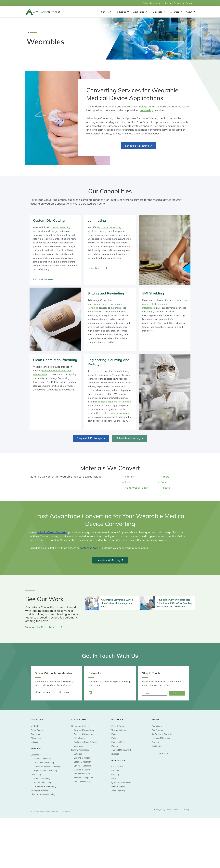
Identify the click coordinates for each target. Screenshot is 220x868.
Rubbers (115, 754)
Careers (155, 742)
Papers (115, 746)
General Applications (80, 750)
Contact (189, 3)
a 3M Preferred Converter (52, 532)
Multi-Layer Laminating (44, 763)
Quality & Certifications (122, 782)
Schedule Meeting (149, 3)
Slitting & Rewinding (40, 790)
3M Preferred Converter (162, 734)
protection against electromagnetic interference (164, 304)
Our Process (157, 730)
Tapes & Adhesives (120, 730)
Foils (114, 738)
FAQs (114, 779)
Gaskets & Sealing (82, 770)
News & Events (118, 786)
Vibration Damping (82, 781)
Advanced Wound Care (84, 730)
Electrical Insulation (83, 762)
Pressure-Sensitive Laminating (47, 767)
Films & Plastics (118, 726)
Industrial (35, 742)
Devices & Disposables (84, 734)
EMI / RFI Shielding (83, 766)
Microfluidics (79, 738)
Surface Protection (82, 774)
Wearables (79, 746)
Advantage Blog (118, 790)
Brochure (116, 771)
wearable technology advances (141, 107)
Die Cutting (36, 775)
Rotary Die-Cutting (42, 779)
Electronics (36, 738)
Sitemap (186, 810)
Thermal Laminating (43, 759)
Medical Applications (80, 726)
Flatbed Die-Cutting (42, 782)
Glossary (115, 775)
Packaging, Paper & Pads (85, 742)
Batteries (78, 754)
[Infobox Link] (112, 603)
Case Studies (117, 767)
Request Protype (172, 3)
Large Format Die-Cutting (45, 786)
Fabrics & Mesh (118, 742)
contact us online (90, 548)
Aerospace (36, 734)
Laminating (36, 755)
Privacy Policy (160, 810)
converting (146, 110)
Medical (34, 726)
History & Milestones (161, 738)
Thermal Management (84, 778)
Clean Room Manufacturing (43, 794)
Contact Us (157, 746)
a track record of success (112, 413)
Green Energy (37, 730)
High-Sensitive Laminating (45, 771)
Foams (115, 734)
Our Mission (157, 726)
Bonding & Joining (82, 758)
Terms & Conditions (174, 810)
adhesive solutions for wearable (114, 402)
